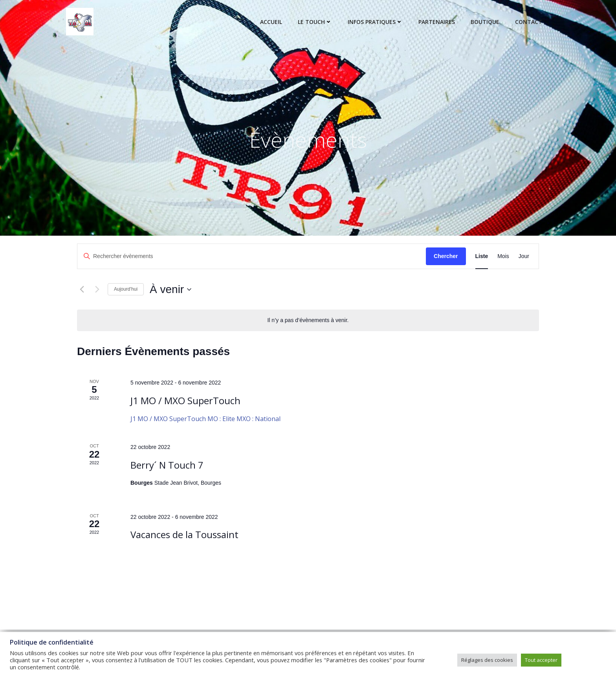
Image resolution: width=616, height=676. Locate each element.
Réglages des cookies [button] (487, 660)
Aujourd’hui (126, 289)
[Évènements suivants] (97, 289)
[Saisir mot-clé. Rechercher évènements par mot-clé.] (252, 256)
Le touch (315, 22)
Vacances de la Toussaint (184, 534)
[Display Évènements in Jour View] (524, 256)
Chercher (446, 256)
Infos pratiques (375, 22)
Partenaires (437, 22)
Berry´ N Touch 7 (167, 465)
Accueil (271, 22)
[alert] (308, 320)
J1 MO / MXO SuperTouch (185, 400)
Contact (529, 22)
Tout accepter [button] (541, 660)
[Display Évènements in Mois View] (503, 256)
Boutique (485, 22)
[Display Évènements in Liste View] (482, 256)
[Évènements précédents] (82, 289)
